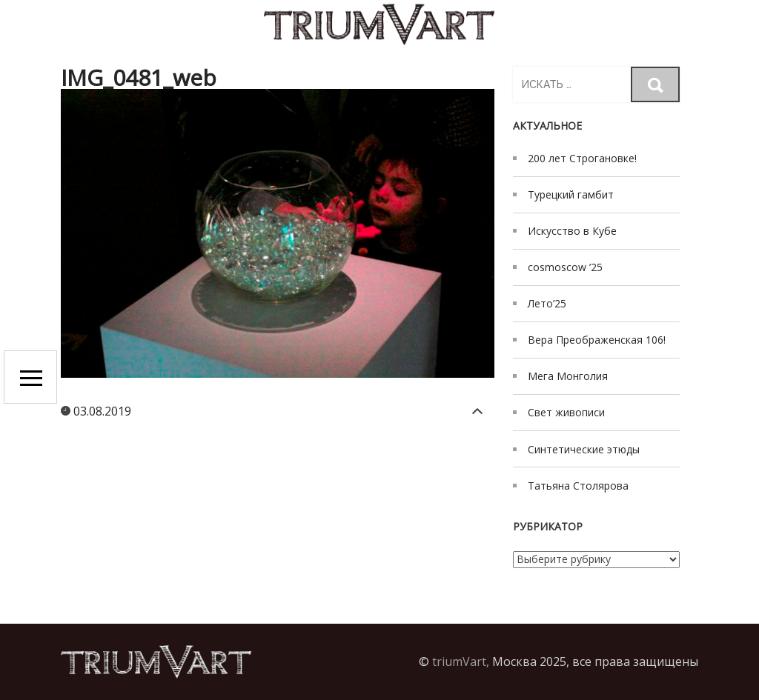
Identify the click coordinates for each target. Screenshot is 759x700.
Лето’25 (547, 303)
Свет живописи (566, 412)
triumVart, (461, 661)
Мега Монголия (568, 376)
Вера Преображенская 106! (597, 340)
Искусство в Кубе (572, 231)
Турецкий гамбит (571, 194)
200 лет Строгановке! (582, 158)
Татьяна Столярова (578, 486)
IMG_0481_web (139, 77)
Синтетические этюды (584, 449)
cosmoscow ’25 (565, 267)
